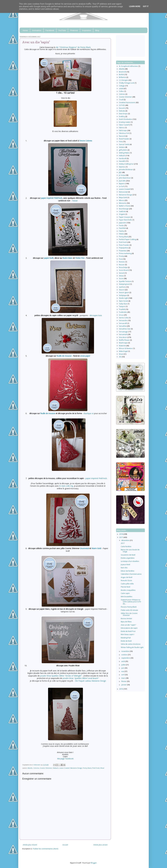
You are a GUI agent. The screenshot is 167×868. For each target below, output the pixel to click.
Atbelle (30, 768)
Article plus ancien (101, 845)
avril (123, 675)
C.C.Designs (123, 80)
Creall (121, 100)
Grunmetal (84, 548)
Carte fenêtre (126, 547)
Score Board (124, 270)
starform (122, 287)
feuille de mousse (64, 356)
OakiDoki (122, 211)
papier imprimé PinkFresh (52, 198)
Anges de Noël (127, 577)
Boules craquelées (128, 590)
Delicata (122, 111)
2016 (121, 689)
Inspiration (87, 30)
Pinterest (74, 30)
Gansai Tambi (124, 144)
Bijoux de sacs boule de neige (130, 551)
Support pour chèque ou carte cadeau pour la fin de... (131, 602)
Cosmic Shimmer (46, 768)
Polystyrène (123, 248)
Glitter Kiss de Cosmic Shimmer (129, 614)
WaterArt (122, 346)
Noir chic (124, 568)
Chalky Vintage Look (126, 83)
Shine (121, 276)
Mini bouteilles (127, 597)
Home (25, 30)
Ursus (121, 315)
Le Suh (122, 186)
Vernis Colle (124, 318)
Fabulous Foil (124, 133)
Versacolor (123, 320)
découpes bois (96, 315)
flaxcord (122, 136)
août (123, 661)
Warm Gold (96, 548)
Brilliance (122, 77)
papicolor (123, 223)
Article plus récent (30, 845)
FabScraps (123, 130)
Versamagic (123, 332)
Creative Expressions (127, 103)
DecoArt (122, 108)
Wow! (102, 768)
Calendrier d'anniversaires (131, 574)
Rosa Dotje (123, 267)
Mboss (122, 200)
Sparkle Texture (125, 281)
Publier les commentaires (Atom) (46, 849)
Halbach (56, 768)
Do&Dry (122, 116)
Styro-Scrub (123, 301)
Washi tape (123, 343)
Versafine (123, 326)
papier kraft (49, 258)
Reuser (122, 265)
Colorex (36, 768)
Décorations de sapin (129, 628)
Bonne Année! (126, 618)
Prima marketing (125, 253)
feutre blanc (68, 258)
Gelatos (122, 147)
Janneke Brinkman (126, 170)
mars (123, 678)
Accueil (65, 845)
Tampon (122, 306)
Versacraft (123, 323)
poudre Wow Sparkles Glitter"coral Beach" (81, 678)
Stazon (122, 290)
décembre (126, 540)
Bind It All (122, 72)
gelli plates (123, 150)
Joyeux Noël (125, 565)
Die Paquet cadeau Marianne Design (90, 681)
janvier (124, 685)
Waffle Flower (124, 340)
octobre (125, 655)
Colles (121, 91)
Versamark (123, 334)
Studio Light (123, 298)
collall (121, 89)
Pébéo (121, 234)
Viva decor (123, 337)
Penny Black (87, 768)
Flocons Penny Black (129, 607)
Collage (122, 86)
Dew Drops (123, 114)
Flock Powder (124, 139)
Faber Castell (124, 125)
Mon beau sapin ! (128, 634)
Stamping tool (124, 284)
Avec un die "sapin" (128, 625)
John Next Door (125, 178)
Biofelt (121, 75)
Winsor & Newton (126, 348)
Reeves (122, 262)
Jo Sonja (122, 175)
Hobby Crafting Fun (126, 164)
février (124, 681)
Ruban (75, 201)
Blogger (94, 863)
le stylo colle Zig (66, 486)
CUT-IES (122, 105)
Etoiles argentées (128, 558)
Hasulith (122, 161)
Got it (146, 6)
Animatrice (37, 30)
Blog (97, 30)
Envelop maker (125, 122)
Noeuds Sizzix (126, 580)
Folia (121, 142)
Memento (123, 203)
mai (123, 671)
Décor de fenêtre (128, 571)
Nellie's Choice (125, 206)
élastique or (89, 413)
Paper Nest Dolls (125, 220)
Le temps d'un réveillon (130, 561)
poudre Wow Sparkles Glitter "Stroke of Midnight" (61, 676)
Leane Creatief (64, 768)
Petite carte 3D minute (129, 610)
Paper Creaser (125, 217)
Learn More (135, 6)
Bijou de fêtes (126, 622)
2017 (121, 537)
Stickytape (123, 295)
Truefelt (122, 309)
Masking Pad (126, 638)
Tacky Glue (123, 304)
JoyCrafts (122, 181)
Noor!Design (124, 209)
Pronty (121, 256)
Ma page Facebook (65, 759)
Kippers (122, 184)
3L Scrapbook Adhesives (128, 66)
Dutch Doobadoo (126, 119)
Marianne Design (76, 768)
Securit (122, 273)
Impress (122, 167)
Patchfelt (122, 228)
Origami (122, 214)
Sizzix (121, 279)
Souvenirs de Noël (128, 555)
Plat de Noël (126, 587)
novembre (126, 651)
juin (123, 668)
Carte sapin (125, 593)
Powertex (123, 251)
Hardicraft (123, 158)
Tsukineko (123, 312)
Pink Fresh (96, 768)
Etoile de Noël (126, 641)
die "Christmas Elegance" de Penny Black (73, 47)
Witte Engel (123, 351)
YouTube (62, 30)
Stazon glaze (124, 292)
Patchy (121, 231)
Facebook (50, 30)
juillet (124, 665)
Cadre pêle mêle (127, 584)
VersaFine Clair (125, 329)
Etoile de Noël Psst (128, 631)
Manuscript (123, 192)
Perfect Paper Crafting (127, 239)
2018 (121, 534)
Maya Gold (123, 197)
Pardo (121, 225)
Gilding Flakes (124, 153)
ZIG (120, 357)
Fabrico (122, 128)
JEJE (120, 172)
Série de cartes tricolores (131, 644)
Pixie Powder (124, 245)
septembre (126, 658)
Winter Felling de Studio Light (132, 647)
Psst (121, 259)
